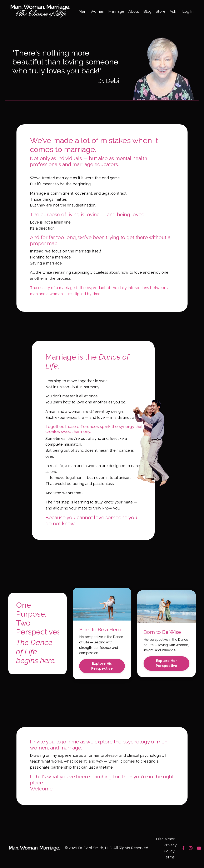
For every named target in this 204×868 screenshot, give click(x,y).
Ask (173, 11)
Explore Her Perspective (167, 664)
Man (82, 11)
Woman (97, 11)
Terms (169, 857)
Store (161, 11)
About (134, 11)
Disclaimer (165, 840)
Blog (147, 11)
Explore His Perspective (102, 666)
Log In (188, 11)
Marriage (116, 11)
